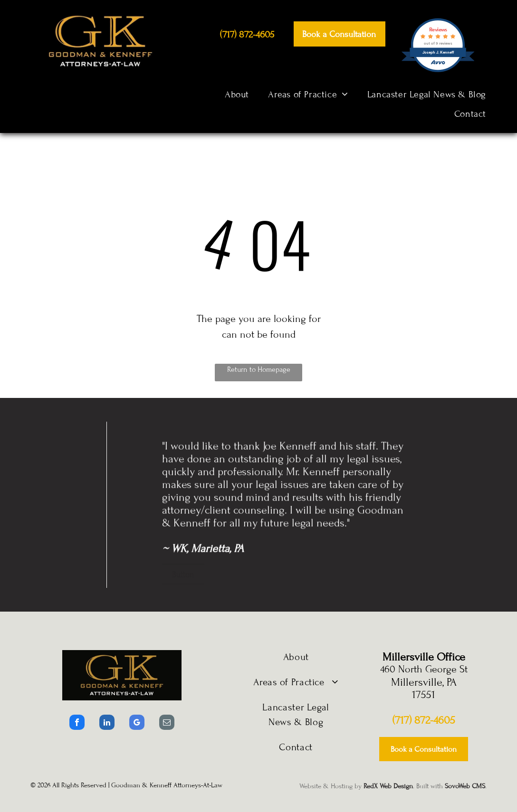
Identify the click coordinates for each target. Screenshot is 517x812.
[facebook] (77, 723)
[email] (167, 723)
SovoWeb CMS (465, 786)
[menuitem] (237, 94)
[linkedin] (107, 723)
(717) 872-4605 (424, 720)
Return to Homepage (259, 369)
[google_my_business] (137, 723)
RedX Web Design (388, 786)
